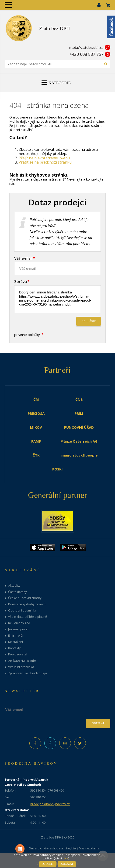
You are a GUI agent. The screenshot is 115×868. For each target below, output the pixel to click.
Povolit (48, 864)
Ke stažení (16, 642)
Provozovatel (18, 654)
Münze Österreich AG (79, 441)
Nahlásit (89, 321)
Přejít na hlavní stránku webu (44, 158)
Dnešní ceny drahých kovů (27, 604)
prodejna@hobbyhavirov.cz (50, 804)
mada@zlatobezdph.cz (86, 48)
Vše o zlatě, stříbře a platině (28, 617)
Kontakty (14, 648)
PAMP (36, 441)
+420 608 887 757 (86, 54)
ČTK (36, 455)
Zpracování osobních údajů (28, 673)
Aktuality (14, 586)
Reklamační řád (19, 623)
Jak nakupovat (18, 629)
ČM (36, 399)
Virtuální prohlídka (21, 667)
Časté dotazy (17, 592)
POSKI (57, 469)
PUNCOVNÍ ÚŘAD (79, 427)
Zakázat (67, 864)
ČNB (79, 399)
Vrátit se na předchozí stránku (45, 162)
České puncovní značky (25, 598)
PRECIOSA (36, 413)
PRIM (79, 413)
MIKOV (36, 427)
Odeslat (98, 723)
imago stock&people (79, 455)
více (66, 858)
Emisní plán (16, 636)
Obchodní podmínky (22, 610)
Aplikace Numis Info (22, 661)
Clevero (27, 849)
